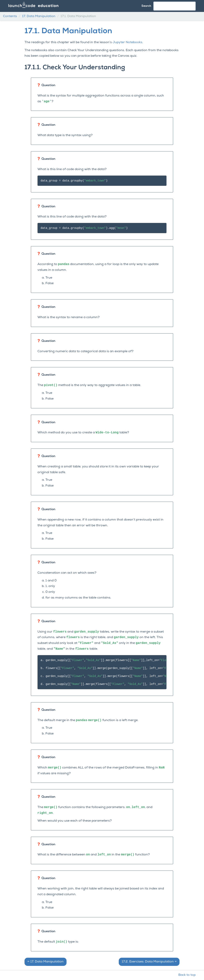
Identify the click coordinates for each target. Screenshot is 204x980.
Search (146, 6)
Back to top (187, 975)
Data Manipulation (39, 16)
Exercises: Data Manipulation (149, 962)
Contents (10, 16)
